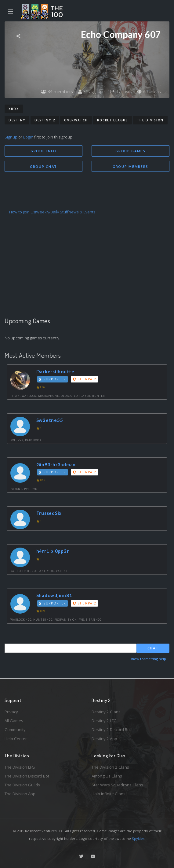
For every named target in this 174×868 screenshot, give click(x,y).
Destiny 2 (45, 120)
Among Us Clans (107, 776)
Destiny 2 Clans (106, 712)
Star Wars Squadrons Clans (117, 785)
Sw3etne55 (50, 420)
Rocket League (112, 120)
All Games (14, 721)
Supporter (53, 379)
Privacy (11, 712)
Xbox (14, 109)
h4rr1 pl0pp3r (53, 551)
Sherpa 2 (85, 379)
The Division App (20, 794)
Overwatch (76, 120)
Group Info (43, 151)
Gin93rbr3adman (56, 464)
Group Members (130, 166)
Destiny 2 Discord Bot (111, 729)
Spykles (138, 838)
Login (28, 137)
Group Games (130, 151)
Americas (149, 92)
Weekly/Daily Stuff (52, 212)
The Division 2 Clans (110, 767)
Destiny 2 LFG (104, 721)
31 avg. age (91, 92)
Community (15, 729)
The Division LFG (20, 767)
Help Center (16, 739)
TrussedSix (49, 513)
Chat (153, 648)
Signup (11, 137)
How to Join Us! (23, 212)
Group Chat (43, 166)
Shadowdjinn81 (54, 595)
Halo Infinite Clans (109, 794)
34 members (57, 92)
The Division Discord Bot (27, 776)
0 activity (121, 92)
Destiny (17, 120)
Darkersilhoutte (55, 371)
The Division (150, 120)
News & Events (82, 212)
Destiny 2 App (104, 739)
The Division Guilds (22, 785)
